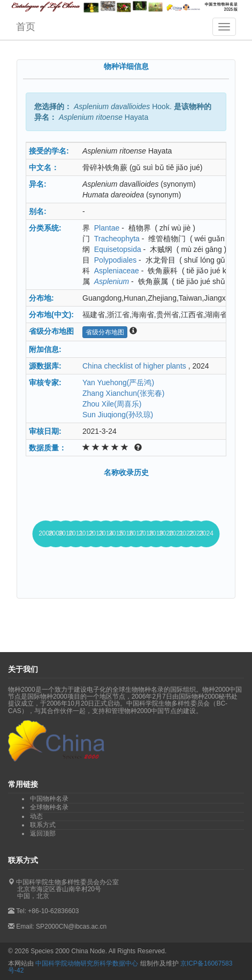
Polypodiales (115, 260)
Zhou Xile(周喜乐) (112, 404)
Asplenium (112, 281)
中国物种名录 (49, 799)
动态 (36, 816)
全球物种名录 (49, 807)
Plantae (107, 228)
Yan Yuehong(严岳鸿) (118, 382)
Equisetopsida (118, 249)
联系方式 (43, 825)
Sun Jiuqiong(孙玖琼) (118, 415)
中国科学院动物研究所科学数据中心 (87, 963)
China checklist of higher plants (134, 366)
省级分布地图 (105, 332)
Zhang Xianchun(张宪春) (123, 393)
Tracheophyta (117, 239)
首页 (26, 27)
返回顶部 (43, 833)
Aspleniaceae (117, 271)
